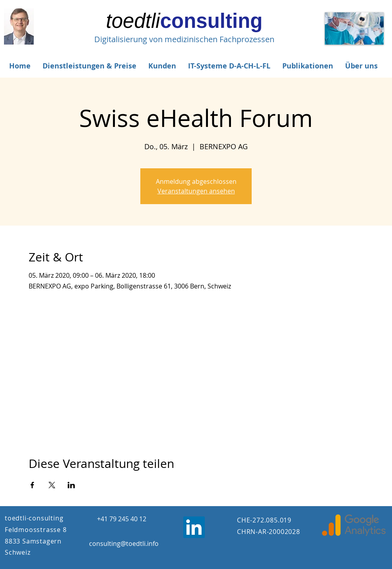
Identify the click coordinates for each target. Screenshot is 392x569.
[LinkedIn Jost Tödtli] (194, 527)
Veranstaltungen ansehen (196, 191)
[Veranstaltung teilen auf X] (52, 485)
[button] (89, 66)
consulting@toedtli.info (124, 544)
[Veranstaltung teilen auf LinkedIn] (71, 485)
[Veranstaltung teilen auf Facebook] (32, 485)
